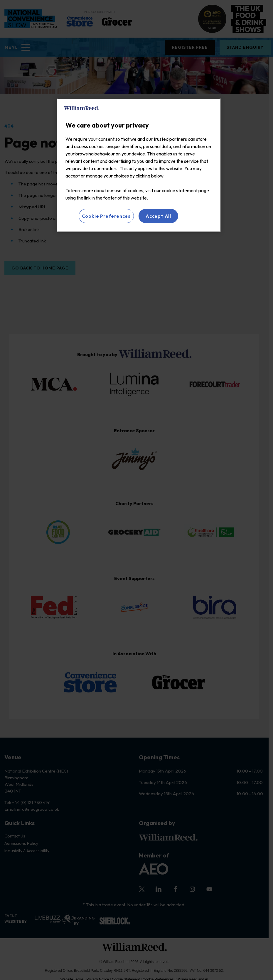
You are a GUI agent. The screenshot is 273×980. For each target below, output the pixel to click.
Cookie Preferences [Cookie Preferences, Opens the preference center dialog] (106, 216)
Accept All (158, 216)
